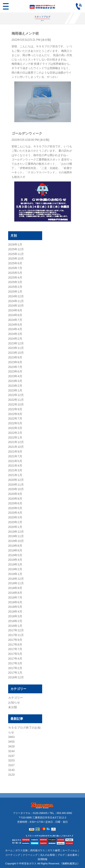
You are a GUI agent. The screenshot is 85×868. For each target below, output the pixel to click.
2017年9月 (15, 640)
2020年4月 (15, 513)
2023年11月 (16, 348)
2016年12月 (16, 677)
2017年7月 (15, 649)
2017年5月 (15, 654)
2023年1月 (15, 390)
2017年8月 (15, 645)
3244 (11, 751)
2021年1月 (15, 475)
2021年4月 (15, 466)
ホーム (9, 850)
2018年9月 (15, 588)
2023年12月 (16, 343)
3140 (11, 770)
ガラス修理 (54, 850)
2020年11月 (16, 485)
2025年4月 (15, 278)
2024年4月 (15, 329)
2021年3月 (15, 470)
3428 (11, 746)
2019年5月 (15, 555)
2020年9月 (15, 494)
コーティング (13, 855)
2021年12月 (16, 442)
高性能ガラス (38, 850)
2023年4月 (15, 376)
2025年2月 (15, 287)
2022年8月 (15, 414)
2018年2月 (15, 621)
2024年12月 (16, 296)
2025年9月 (15, 263)
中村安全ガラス (28, 863)
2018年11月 (16, 583)
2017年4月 (15, 659)
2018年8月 (15, 593)
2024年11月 (16, 301)
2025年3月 (15, 282)
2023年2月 (15, 386)
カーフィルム (70, 850)
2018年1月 (15, 626)
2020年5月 (15, 508)
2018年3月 (15, 616)
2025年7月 (15, 268)
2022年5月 (15, 423)
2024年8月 (15, 315)
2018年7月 (15, 597)
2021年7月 (15, 456)
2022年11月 (16, 400)
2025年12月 (16, 249)
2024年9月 (15, 310)
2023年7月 (15, 367)
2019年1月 (15, 574)
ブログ (61, 855)
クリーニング (30, 855)
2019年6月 (15, 550)
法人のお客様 (48, 855)
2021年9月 (15, 452)
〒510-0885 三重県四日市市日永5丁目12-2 (42, 818)
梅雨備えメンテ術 (25, 33)
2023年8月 (15, 362)
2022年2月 (15, 433)
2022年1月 (15, 438)
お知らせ (14, 702)
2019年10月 (16, 541)
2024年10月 (16, 306)
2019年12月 (16, 532)
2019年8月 (15, 546)
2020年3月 (15, 517)
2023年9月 (15, 357)
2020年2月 (15, 522)
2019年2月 (15, 569)
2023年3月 (15, 381)
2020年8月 (15, 499)
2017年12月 (16, 630)
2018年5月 (15, 607)
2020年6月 (15, 503)
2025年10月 (16, 259)
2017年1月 (15, 673)
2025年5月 (15, 273)
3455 (11, 742)
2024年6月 (15, 325)
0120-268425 (40, 813)
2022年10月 (16, 404)
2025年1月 (15, 292)
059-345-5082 (64, 813)
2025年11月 (16, 254)
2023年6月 (15, 371)
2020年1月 (15, 527)
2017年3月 (15, 663)
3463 (11, 737)
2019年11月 (16, 536)
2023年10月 (16, 353)
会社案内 (72, 855)
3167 (11, 765)
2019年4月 (15, 560)
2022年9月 (15, 409)
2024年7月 (15, 320)
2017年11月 (16, 635)
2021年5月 (15, 461)
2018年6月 (15, 602)
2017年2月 (15, 668)
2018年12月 (16, 579)
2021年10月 (16, 447)
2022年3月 (15, 428)
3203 (11, 760)
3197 (11, 756)
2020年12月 (16, 480)
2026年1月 (15, 244)
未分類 (46, 40)
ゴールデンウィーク (27, 133)
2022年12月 (16, 395)
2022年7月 (15, 418)
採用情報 (43, 859)
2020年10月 (16, 489)
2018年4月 (15, 612)
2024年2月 (15, 339)
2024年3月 (15, 334)
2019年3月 (15, 564)
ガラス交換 (21, 850)
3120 (11, 775)
